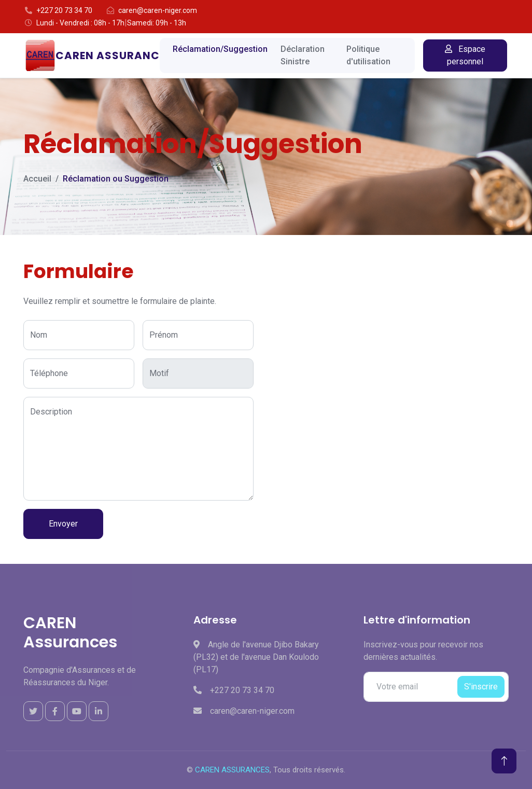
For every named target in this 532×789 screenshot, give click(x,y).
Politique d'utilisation (368, 55)
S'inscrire (481, 687)
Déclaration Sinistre (303, 55)
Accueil (37, 179)
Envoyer (63, 524)
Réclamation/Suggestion (220, 49)
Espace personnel (465, 55)
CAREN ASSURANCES (232, 770)
